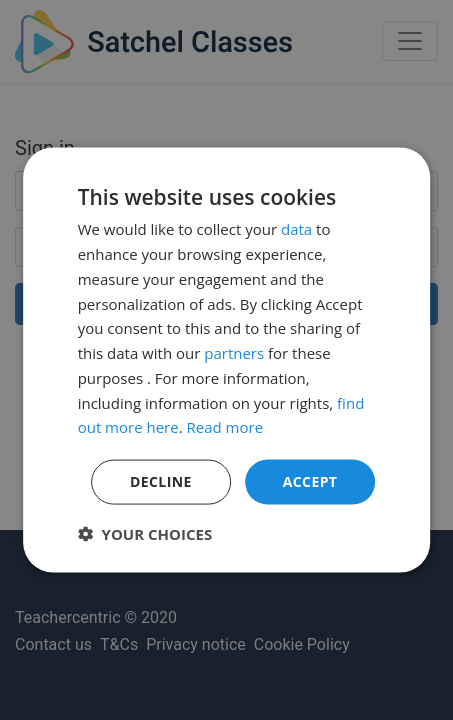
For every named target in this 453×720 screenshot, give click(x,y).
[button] (145, 533)
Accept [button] (310, 481)
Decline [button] (161, 481)
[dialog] (226, 360)
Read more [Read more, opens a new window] (225, 427)
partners (234, 353)
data (296, 229)
